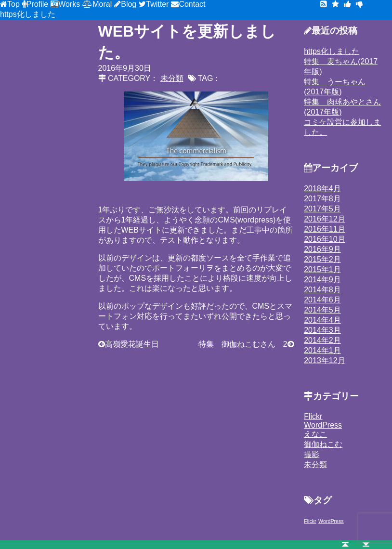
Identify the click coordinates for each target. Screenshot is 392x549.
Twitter (157, 4)
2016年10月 (324, 239)
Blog (129, 4)
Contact (192, 4)
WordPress (323, 425)
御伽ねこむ (323, 444)
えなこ (315, 434)
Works (69, 4)
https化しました (28, 14)
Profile (37, 4)
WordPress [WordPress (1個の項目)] (331, 521)
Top (13, 4)
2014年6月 (322, 300)
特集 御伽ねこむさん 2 (243, 344)
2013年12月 (324, 360)
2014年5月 (322, 310)
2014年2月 (322, 340)
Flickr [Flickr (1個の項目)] (310, 521)
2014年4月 (322, 320)
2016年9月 (322, 249)
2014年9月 (322, 280)
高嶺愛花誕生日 (132, 344)
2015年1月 (322, 269)
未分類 (315, 464)
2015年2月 (322, 259)
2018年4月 (322, 189)
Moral (102, 4)
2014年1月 (322, 350)
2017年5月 (322, 209)
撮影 (312, 454)
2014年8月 (322, 290)
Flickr (313, 416)
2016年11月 (324, 229)
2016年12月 (324, 219)
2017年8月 (322, 199)
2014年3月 (322, 330)
